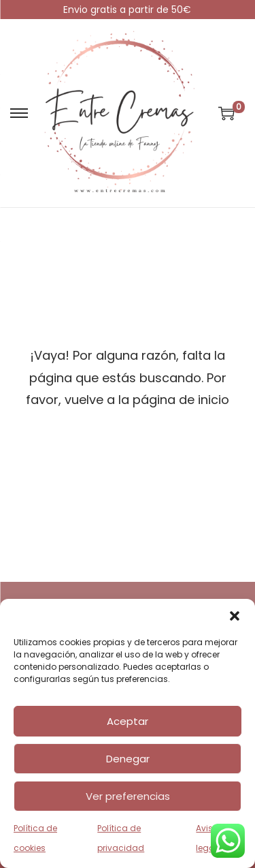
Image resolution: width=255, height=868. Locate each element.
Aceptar (128, 721)
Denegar (128, 759)
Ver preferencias (128, 796)
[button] (235, 616)
